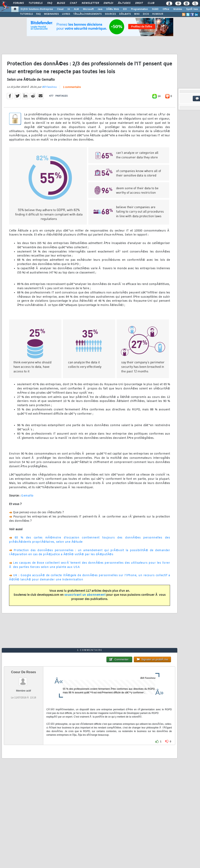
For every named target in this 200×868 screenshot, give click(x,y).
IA (69, 9)
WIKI (137, 14)
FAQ (50, 3)
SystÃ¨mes (192, 9)
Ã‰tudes (124, 3)
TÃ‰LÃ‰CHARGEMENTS (87, 14)
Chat (73, 3)
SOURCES (110, 14)
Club (151, 3)
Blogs (61, 3)
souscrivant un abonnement (85, 595)
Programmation (139, 9)
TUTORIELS (26, 14)
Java (100, 9)
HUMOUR (158, 14)
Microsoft (88, 9)
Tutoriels (36, 3)
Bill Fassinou (49, 87)
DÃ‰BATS (125, 14)
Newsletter (90, 3)
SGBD (155, 9)
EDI (125, 9)
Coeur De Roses (24, 672)
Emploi (108, 3)
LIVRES (66, 14)
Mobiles (178, 9)
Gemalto (27, 496)
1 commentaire (72, 87)
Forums (18, 3)
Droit (139, 3)
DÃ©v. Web (113, 9)
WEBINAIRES (51, 14)
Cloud (60, 9)
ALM (76, 9)
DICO (146, 14)
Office (166, 9)
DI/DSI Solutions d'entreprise (37, 9)
